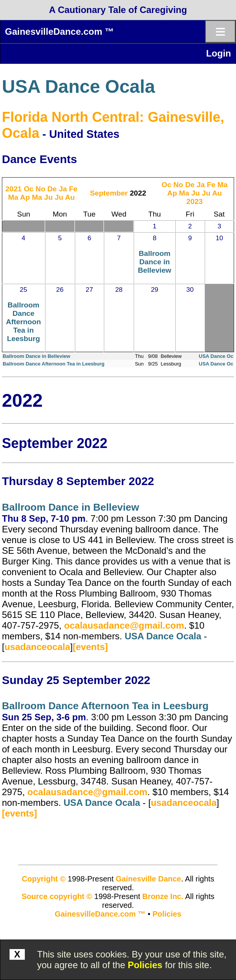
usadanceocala (37, 647)
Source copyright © (57, 896)
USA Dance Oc (216, 356)
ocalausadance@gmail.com (124, 625)
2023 (195, 201)
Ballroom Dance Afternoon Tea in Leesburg (24, 322)
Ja (63, 189)
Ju (48, 197)
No (40, 189)
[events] (90, 647)
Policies (145, 965)
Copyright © (44, 879)
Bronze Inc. (163, 896)
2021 (14, 189)
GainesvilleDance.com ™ (59, 32)
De (52, 189)
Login (219, 53)
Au (70, 197)
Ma (13, 197)
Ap (25, 197)
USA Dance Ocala (78, 87)
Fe (73, 189)
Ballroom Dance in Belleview (154, 262)
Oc (29, 189)
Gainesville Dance (148, 879)
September (109, 193)
